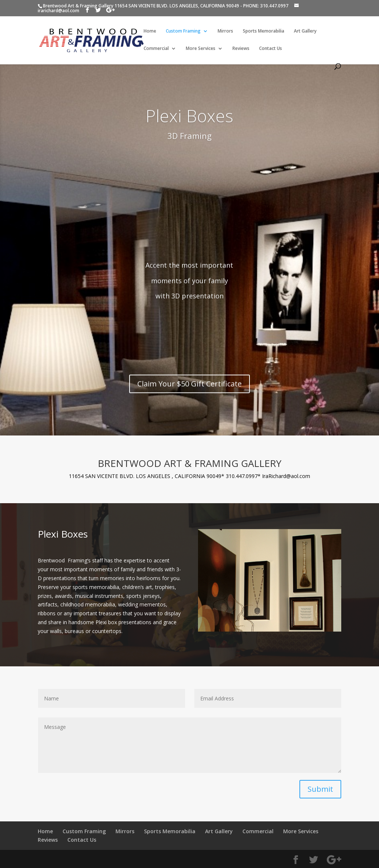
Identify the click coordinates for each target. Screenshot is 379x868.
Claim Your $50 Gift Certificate (189, 399)
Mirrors (225, 31)
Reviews (241, 49)
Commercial (156, 49)
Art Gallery (305, 31)
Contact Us (271, 49)
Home (150, 31)
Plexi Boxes (189, 131)
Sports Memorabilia (264, 31)
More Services (201, 49)
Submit (320, 789)
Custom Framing (183, 31)
